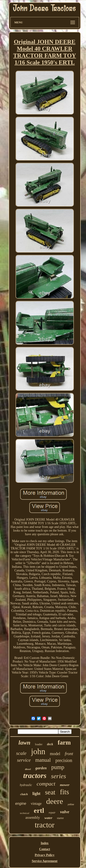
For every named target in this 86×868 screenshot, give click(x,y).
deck (50, 744)
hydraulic (26, 785)
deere (55, 801)
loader (39, 744)
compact (46, 784)
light (36, 794)
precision (64, 760)
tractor (44, 825)
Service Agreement (44, 861)
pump (58, 767)
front (69, 754)
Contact (45, 849)
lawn (25, 743)
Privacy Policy (45, 855)
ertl (39, 810)
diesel (28, 769)
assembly (33, 818)
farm (64, 742)
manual (43, 760)
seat (50, 792)
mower (65, 785)
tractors (35, 775)
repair (52, 813)
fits (64, 792)
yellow (71, 804)
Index (44, 843)
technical (25, 813)
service (24, 760)
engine (21, 804)
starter (60, 818)
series (59, 776)
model (55, 754)
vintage (36, 804)
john (38, 752)
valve (65, 812)
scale (21, 753)
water (48, 818)
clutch (24, 794)
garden (41, 768)
